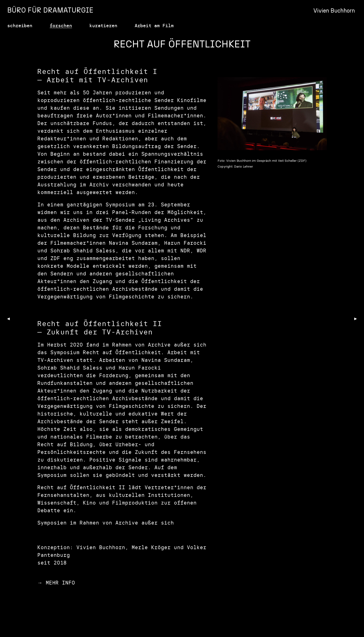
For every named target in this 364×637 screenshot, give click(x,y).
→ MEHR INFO (56, 583)
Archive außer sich (145, 523)
